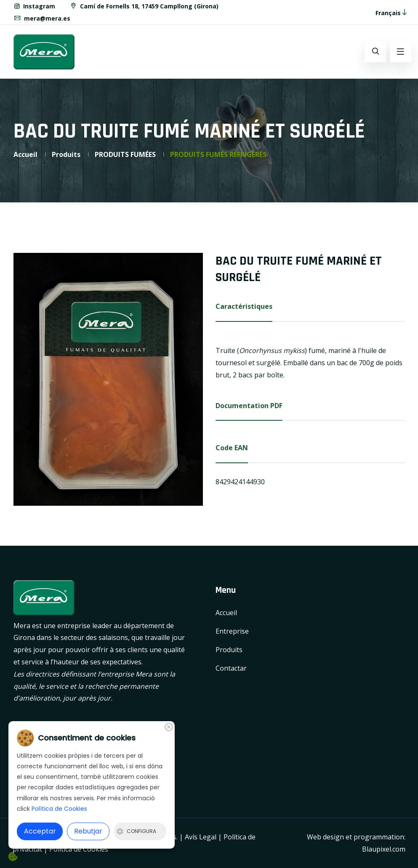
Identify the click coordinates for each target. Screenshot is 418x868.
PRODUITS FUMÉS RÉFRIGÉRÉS (218, 154)
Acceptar (40, 831)
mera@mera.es (42, 18)
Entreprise (232, 631)
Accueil (25, 154)
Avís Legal (201, 837)
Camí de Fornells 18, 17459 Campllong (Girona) (144, 6)
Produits (66, 154)
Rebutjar (88, 831)
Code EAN (232, 448)
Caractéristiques (244, 306)
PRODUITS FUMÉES (125, 154)
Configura (136, 831)
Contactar (231, 668)
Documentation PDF (249, 406)
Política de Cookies (79, 849)
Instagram (34, 6)
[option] (108, 379)
